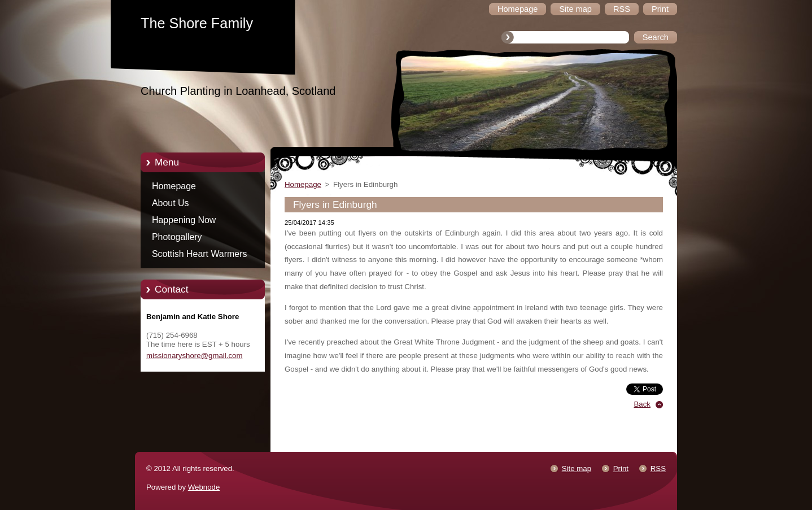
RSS (658, 468)
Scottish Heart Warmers (199, 254)
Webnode (204, 487)
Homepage (174, 186)
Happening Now (184, 220)
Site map (577, 468)
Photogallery (177, 237)
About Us (171, 203)
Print (621, 468)
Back (643, 404)
